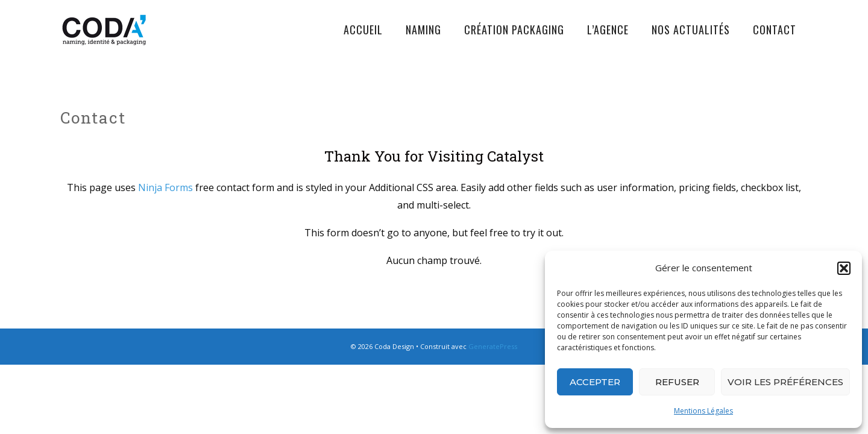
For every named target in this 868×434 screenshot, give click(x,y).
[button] (844, 268)
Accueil (363, 30)
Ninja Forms (165, 187)
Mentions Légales (703, 411)
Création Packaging (514, 30)
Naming (423, 30)
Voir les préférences (785, 382)
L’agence (608, 30)
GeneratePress (493, 346)
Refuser (677, 382)
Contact (775, 30)
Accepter (595, 382)
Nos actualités (691, 30)
